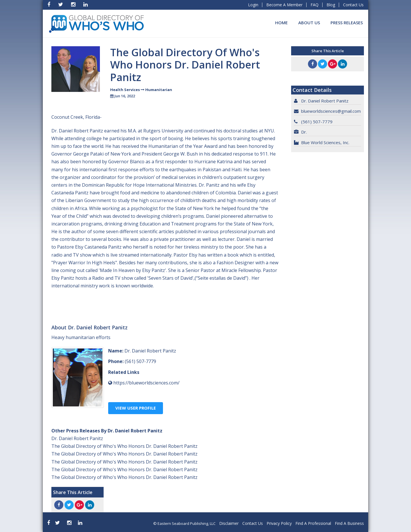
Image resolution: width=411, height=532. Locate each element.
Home (281, 23)
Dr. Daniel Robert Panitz (77, 438)
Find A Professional (313, 523)
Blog (331, 5)
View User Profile (136, 408)
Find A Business (349, 523)
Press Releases (347, 23)
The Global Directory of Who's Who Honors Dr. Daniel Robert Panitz (124, 446)
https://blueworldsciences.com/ (146, 383)
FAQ (315, 5)
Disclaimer (229, 523)
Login (253, 5)
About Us (309, 23)
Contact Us (353, 5)
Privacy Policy (279, 523)
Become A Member (284, 5)
